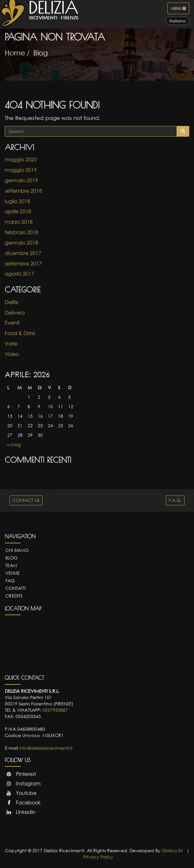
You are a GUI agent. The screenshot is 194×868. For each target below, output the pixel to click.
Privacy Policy (98, 857)
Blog (41, 53)
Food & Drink (20, 333)
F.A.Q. (175, 500)
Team (11, 565)
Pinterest (20, 774)
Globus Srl (172, 850)
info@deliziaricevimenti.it (46, 748)
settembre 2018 (23, 191)
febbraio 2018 (22, 232)
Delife (12, 302)
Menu (180, 10)
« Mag (14, 444)
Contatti (16, 588)
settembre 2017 (23, 264)
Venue (13, 573)
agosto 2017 (19, 274)
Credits (14, 596)
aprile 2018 (18, 211)
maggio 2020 (21, 159)
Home (15, 53)
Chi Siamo (17, 550)
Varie (11, 344)
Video (12, 354)
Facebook (23, 802)
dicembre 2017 (23, 253)
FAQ (10, 581)
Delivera (15, 313)
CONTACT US (26, 500)
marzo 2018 (19, 222)
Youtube (21, 793)
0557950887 (55, 710)
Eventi (12, 323)
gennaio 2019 (21, 180)
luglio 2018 (17, 201)
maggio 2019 (21, 170)
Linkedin (20, 812)
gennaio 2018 (21, 243)
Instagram (23, 784)
